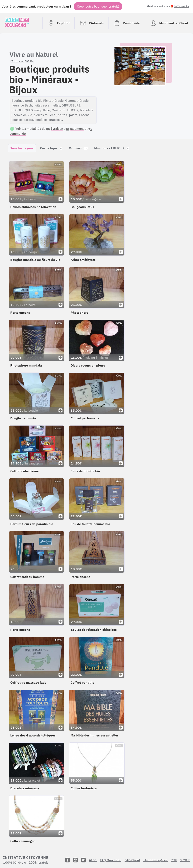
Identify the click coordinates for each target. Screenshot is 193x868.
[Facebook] (67, 860)
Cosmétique (51, 148)
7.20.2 (185, 860)
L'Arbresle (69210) (22, 61)
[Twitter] (83, 860)
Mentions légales (156, 860)
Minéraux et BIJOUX (112, 148)
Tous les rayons (22, 148)
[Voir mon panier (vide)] (127, 23)
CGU (174, 860)
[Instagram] (75, 860)
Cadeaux (78, 148)
